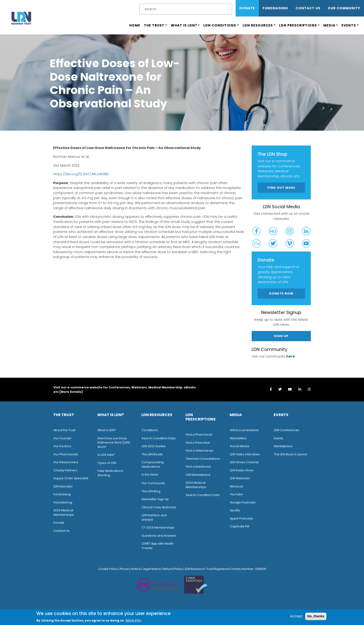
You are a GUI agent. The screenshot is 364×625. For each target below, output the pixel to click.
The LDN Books (152, 454)
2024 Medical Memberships (64, 513)
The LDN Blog (151, 491)
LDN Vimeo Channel (244, 462)
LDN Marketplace (198, 475)
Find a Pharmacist (199, 435)
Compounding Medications (153, 464)
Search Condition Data (159, 438)
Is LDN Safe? (106, 455)
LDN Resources (258, 25)
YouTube (236, 494)
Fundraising (275, 8)
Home (135, 25)
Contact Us (308, 8)
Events (349, 25)
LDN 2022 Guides (154, 446)
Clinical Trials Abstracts (159, 507)
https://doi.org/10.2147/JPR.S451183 (81, 174)
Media (329, 25)
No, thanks (316, 616)
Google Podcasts (243, 502)
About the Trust (64, 430)
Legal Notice (152, 569)
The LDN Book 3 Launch (291, 454)
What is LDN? (184, 25)
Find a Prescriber (198, 443)
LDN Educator (63, 486)
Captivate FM (239, 526)
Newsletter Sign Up (155, 499)
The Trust (154, 25)
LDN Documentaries (244, 430)
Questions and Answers (159, 536)
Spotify (235, 510)
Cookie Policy (108, 569)
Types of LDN (107, 463)
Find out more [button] (281, 188)
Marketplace (283, 446)
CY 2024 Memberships (158, 527)
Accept (296, 616)
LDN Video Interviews (245, 454)
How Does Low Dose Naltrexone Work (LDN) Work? (114, 443)
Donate (247, 8)
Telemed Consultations (203, 459)
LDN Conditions (220, 25)
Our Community (153, 483)
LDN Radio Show (242, 470)
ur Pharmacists (67, 454)
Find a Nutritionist (198, 467)
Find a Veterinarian (200, 451)
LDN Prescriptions (298, 25)
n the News (150, 475)
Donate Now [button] (281, 293)
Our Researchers (66, 462)
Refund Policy (173, 569)
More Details (71, 392)
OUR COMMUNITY (344, 8)
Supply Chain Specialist (71, 478)
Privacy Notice (130, 569)
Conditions (150, 430)
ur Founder (64, 438)
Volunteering (63, 502)
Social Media (239, 446)
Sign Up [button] (281, 336)
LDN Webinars (240, 478)
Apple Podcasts (241, 518)
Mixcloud (236, 486)
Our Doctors (62, 446)
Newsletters (238, 438)
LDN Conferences (287, 430)
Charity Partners (65, 470)
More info (133, 620)
